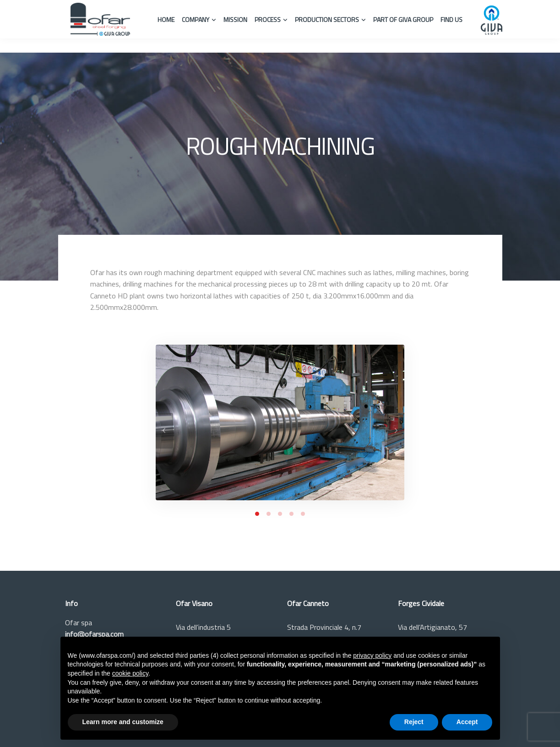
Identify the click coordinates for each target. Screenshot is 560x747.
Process (268, 19)
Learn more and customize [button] (123, 722)
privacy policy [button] (372, 655)
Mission (235, 19)
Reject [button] (414, 722)
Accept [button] (467, 722)
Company (196, 19)
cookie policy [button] (130, 673)
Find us (451, 19)
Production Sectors (327, 19)
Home (166, 19)
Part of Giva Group (403, 19)
